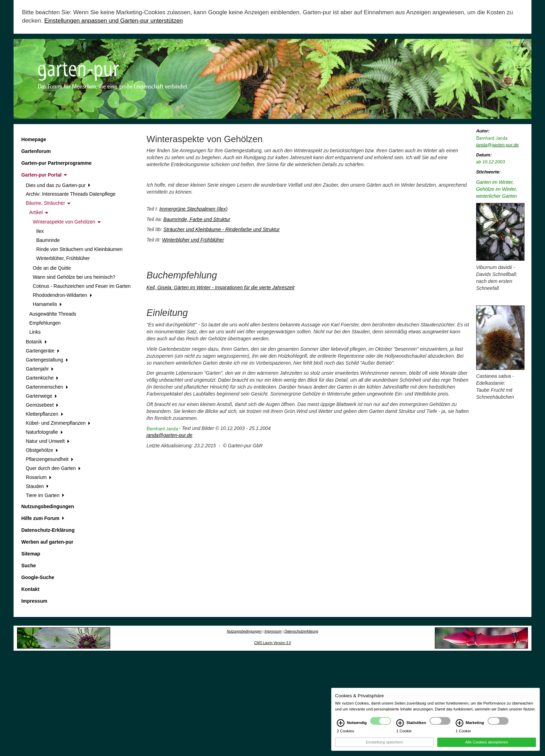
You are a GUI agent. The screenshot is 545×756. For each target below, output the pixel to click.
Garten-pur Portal (44, 175)
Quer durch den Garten (53, 468)
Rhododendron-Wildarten (62, 295)
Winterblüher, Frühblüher (63, 258)
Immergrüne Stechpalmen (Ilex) (193, 209)
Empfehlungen (45, 323)
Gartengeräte (42, 351)
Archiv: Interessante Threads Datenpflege (71, 194)
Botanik (36, 342)
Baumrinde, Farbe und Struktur (197, 219)
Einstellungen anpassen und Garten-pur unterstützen (113, 21)
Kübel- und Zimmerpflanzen (58, 423)
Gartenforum (36, 151)
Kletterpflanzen (44, 414)
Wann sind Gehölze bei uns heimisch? (74, 277)
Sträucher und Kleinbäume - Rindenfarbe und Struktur (222, 229)
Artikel (39, 212)
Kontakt (30, 589)
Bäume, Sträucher (48, 203)
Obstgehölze (42, 450)
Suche (29, 566)
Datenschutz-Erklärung (48, 530)
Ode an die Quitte (52, 268)
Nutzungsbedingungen (48, 506)
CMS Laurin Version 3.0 (272, 643)
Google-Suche (38, 577)
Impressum (34, 601)
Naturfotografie (44, 432)
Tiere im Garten (45, 495)
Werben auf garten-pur (47, 542)
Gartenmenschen (47, 387)
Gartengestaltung (47, 360)
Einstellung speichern (384, 748)
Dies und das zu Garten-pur (58, 185)
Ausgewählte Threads (53, 314)
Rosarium (39, 477)
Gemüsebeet (42, 405)
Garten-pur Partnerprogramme (56, 163)
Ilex (40, 231)
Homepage (34, 139)
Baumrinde (48, 240)
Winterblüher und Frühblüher (193, 240)
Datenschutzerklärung (301, 631)
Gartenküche (42, 378)
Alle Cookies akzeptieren (486, 748)
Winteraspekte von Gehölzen (67, 222)
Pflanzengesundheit (50, 459)
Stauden (37, 486)
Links (35, 332)
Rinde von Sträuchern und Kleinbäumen (79, 249)
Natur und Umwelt (48, 441)
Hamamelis (47, 304)
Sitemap (31, 554)
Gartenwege (41, 396)
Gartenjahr (40, 369)
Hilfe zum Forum (43, 518)
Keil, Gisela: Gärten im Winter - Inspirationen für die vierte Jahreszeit (221, 287)
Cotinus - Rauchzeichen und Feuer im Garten (82, 286)
